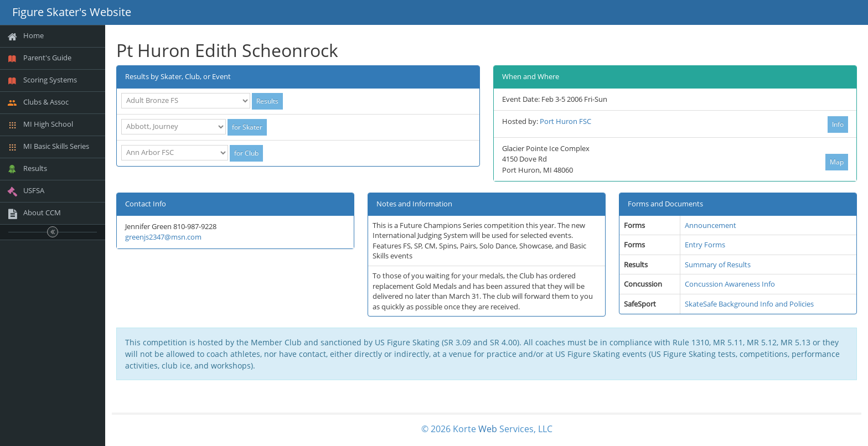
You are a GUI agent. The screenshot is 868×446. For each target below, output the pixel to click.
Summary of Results (718, 265)
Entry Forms (705, 245)
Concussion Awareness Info (730, 284)
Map (837, 162)
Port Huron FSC (565, 121)
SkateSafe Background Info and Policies (749, 304)
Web (488, 429)
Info (838, 124)
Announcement (711, 225)
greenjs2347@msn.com (163, 237)
